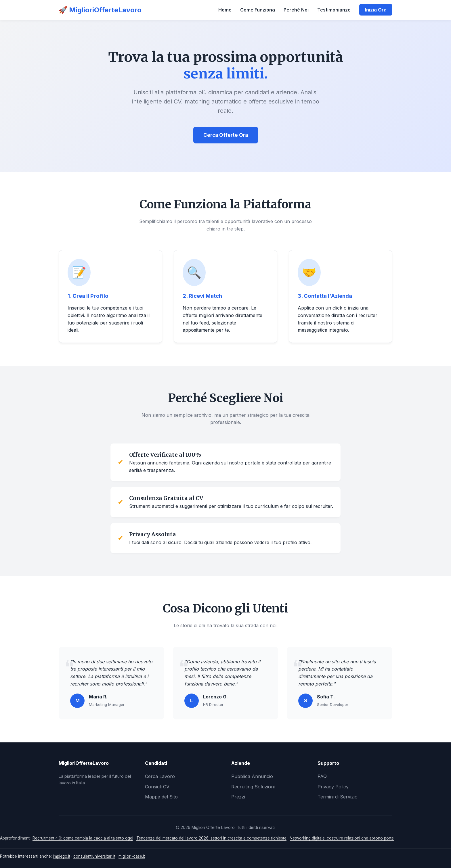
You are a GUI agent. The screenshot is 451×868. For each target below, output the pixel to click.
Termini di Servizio (338, 797)
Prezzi (238, 797)
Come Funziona (258, 10)
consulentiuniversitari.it (94, 856)
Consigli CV (157, 787)
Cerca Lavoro (160, 776)
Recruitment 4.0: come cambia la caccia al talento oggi (83, 838)
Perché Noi (296, 10)
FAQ (322, 776)
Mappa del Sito (161, 797)
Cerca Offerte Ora (226, 135)
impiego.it (62, 856)
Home (225, 10)
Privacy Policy (333, 787)
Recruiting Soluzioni (253, 787)
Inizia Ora (376, 10)
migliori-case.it (132, 856)
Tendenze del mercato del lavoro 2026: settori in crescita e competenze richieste (211, 838)
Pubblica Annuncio (252, 776)
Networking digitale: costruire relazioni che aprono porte (342, 838)
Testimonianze (334, 10)
